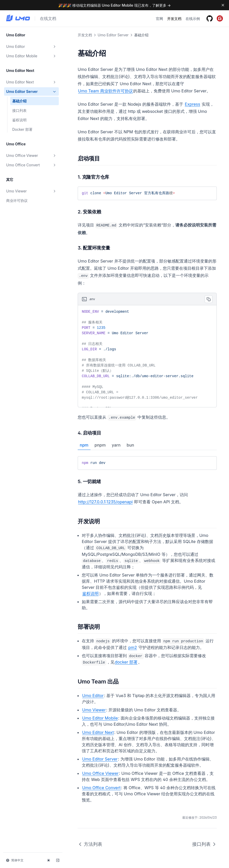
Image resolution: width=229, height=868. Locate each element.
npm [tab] (84, 445)
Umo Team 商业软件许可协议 (106, 91)
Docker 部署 (22, 129)
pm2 (133, 647)
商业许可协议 (17, 200)
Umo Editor (31, 47)
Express (192, 104)
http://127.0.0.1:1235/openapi (106, 502)
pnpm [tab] (100, 445)
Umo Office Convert (31, 165)
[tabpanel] (147, 463)
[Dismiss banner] (223, 5)
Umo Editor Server (31, 92)
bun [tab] (130, 445)
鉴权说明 (19, 120)
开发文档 (174, 19)
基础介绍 (19, 101)
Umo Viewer (31, 191)
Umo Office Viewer (31, 156)
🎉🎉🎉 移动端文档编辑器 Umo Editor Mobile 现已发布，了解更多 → (114, 5)
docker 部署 (126, 662)
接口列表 (19, 110)
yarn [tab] (116, 445)
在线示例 (193, 19)
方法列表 (90, 844)
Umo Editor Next (31, 82)
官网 (159, 19)
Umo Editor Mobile (31, 56)
